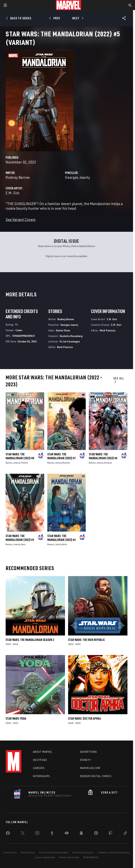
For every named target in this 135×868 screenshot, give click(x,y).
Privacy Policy (28, 852)
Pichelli (24, 463)
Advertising (89, 752)
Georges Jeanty (77, 177)
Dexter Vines (63, 330)
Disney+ (86, 760)
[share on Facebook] (8, 834)
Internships (42, 776)
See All (119, 380)
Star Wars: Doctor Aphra (84, 718)
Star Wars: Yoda (16, 718)
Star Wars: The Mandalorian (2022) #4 (61, 538)
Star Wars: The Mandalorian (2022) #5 (20, 538)
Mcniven (66, 463)
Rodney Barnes (18, 177)
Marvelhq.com (90, 768)
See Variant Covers (21, 219)
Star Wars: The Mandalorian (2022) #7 (61, 456)
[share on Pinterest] (96, 834)
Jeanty (17, 463)
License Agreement (45, 857)
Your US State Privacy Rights (54, 852)
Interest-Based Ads (69, 857)
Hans (23, 544)
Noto (65, 544)
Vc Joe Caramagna (70, 341)
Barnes (9, 463)
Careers (39, 768)
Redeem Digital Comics (96, 776)
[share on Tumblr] (52, 834)
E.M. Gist (13, 193)
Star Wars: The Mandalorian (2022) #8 (20, 456)
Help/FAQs (40, 760)
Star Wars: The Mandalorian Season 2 (30, 640)
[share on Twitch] (111, 834)
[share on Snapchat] (81, 834)
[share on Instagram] (37, 834)
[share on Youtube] (67, 834)
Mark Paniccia (65, 347)
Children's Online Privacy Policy (114, 852)
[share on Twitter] (23, 834)
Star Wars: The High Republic (87, 640)
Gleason (108, 463)
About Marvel (43, 752)
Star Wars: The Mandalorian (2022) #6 (103, 456)
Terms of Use (10, 852)
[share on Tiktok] (125, 834)
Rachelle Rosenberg (71, 336)
